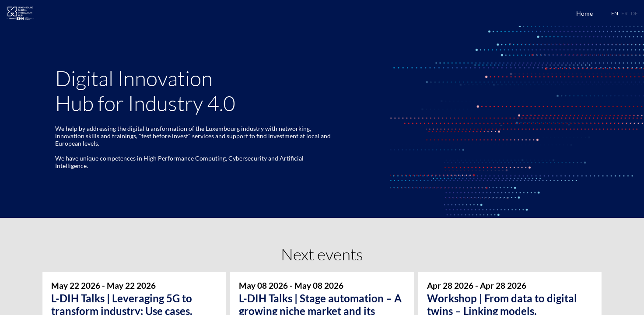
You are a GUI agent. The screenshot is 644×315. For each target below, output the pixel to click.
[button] (615, 13)
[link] (584, 13)
